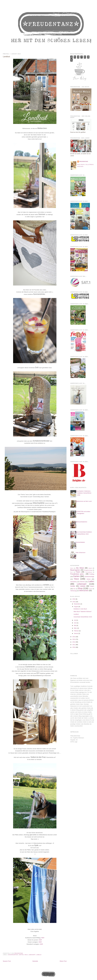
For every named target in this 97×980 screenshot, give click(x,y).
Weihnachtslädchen (81, 522)
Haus (26, 955)
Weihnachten (84, 591)
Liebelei (39, 955)
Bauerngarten (13, 955)
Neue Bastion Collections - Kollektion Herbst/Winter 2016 (83, 493)
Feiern (78, 572)
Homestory (74, 582)
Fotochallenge (89, 572)
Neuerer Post (7, 961)
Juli (75, 620)
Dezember (77, 604)
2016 (74, 599)
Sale (74, 589)
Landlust (76, 614)
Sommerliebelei (80, 542)
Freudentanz (84, 162)
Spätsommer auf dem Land (84, 501)
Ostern (92, 586)
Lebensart (32, 955)
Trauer (90, 589)
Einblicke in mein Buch (80, 609)
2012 (74, 642)
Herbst (89, 579)
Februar (77, 631)
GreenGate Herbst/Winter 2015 (83, 617)
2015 (74, 602)
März (76, 628)
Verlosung (73, 591)
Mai (75, 625)
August (76, 607)
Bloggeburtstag (88, 570)
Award (90, 568)
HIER (43, 938)
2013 (74, 639)
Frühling (92, 574)
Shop (80, 588)
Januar (76, 633)
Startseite (35, 961)
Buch (72, 572)
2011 (74, 645)
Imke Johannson (80, 553)
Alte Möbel (80, 568)
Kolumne (82, 582)
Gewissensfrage (89, 577)
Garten (21, 955)
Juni (75, 623)
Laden (91, 581)
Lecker (73, 586)
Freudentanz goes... (78, 574)
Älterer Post (63, 961)
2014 (74, 637)
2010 (74, 647)
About (72, 568)
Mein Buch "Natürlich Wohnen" (83, 612)
